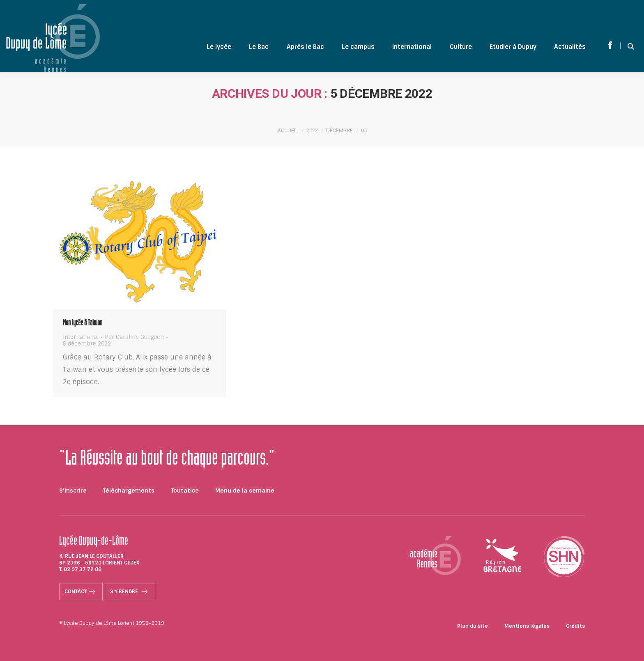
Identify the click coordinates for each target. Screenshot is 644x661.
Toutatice (185, 491)
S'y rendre (130, 592)
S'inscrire (73, 491)
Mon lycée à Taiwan (83, 324)
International (81, 337)
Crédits (575, 626)
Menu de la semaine (245, 491)
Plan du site (473, 626)
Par (134, 337)
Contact (81, 592)
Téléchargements (129, 491)
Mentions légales (527, 626)
